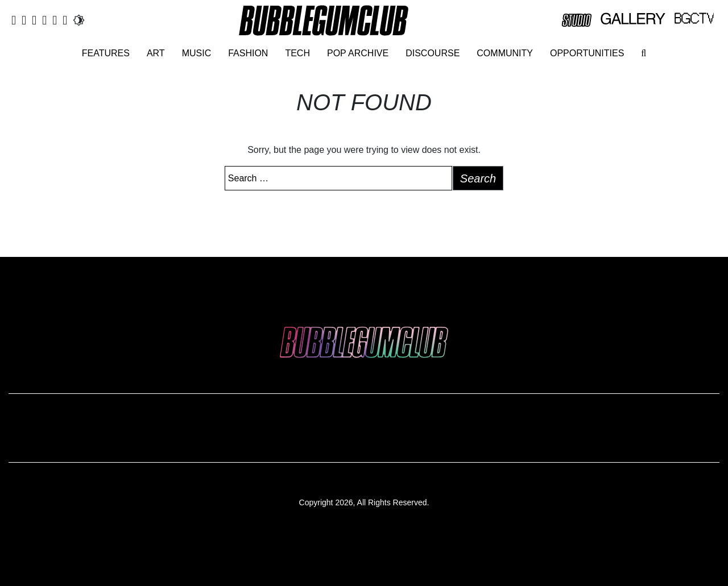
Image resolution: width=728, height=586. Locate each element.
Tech (297, 53)
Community (505, 53)
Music (197, 53)
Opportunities (587, 53)
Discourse (433, 53)
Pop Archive (358, 53)
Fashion (248, 53)
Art (156, 53)
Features (106, 53)
